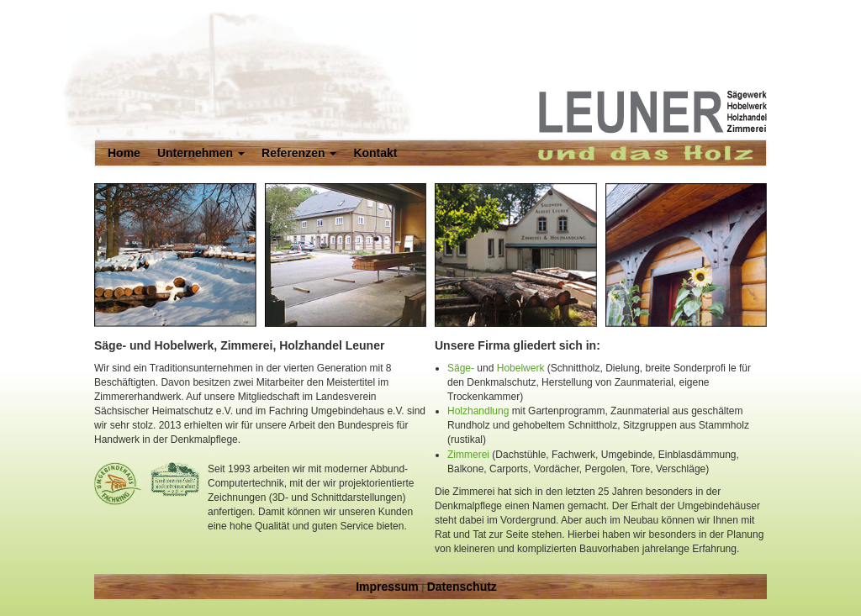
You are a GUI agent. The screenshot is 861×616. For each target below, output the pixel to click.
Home (124, 153)
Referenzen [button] (299, 153)
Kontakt (375, 153)
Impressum (387, 587)
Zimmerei (468, 455)
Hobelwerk (521, 368)
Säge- (461, 368)
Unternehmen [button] (201, 153)
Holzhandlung (478, 411)
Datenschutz (462, 587)
